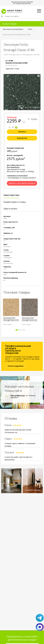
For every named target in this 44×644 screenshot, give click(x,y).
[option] (11, 311)
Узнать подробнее (16, 366)
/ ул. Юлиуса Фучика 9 (23, 396)
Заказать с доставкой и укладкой (22, 183)
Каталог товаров (9, 24)
